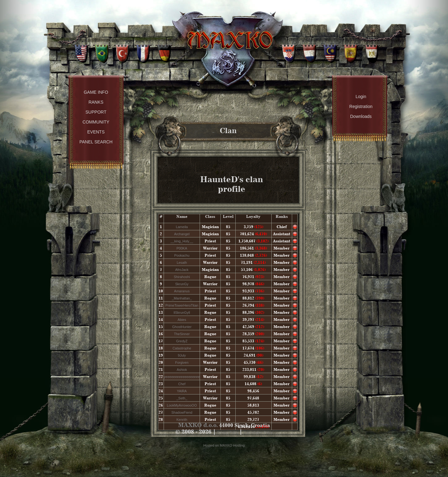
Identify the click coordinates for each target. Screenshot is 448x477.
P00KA (182, 248)
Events (96, 132)
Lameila (182, 227)
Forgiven (182, 362)
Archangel (182, 234)
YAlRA (182, 391)
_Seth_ (182, 398)
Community (96, 122)
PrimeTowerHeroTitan (182, 305)
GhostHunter (182, 327)
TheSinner (182, 334)
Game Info (96, 92)
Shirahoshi (182, 277)
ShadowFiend (182, 412)
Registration (361, 106)
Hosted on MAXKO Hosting (224, 445)
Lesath (182, 263)
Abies (182, 320)
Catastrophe (182, 348)
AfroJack (182, 270)
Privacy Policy (229, 432)
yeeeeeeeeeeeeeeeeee (182, 377)
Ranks (96, 102)
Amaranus (182, 291)
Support (96, 112)
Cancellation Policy (258, 432)
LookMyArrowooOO (182, 405)
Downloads (361, 116)
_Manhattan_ (182, 298)
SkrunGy (182, 284)
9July (182, 355)
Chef (182, 384)
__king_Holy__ (182, 241)
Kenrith (182, 420)
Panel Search (96, 142)
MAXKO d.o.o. (198, 425)
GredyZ (182, 341)
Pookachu (182, 255)
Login (361, 97)
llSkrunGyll (182, 313)
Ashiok (182, 370)
